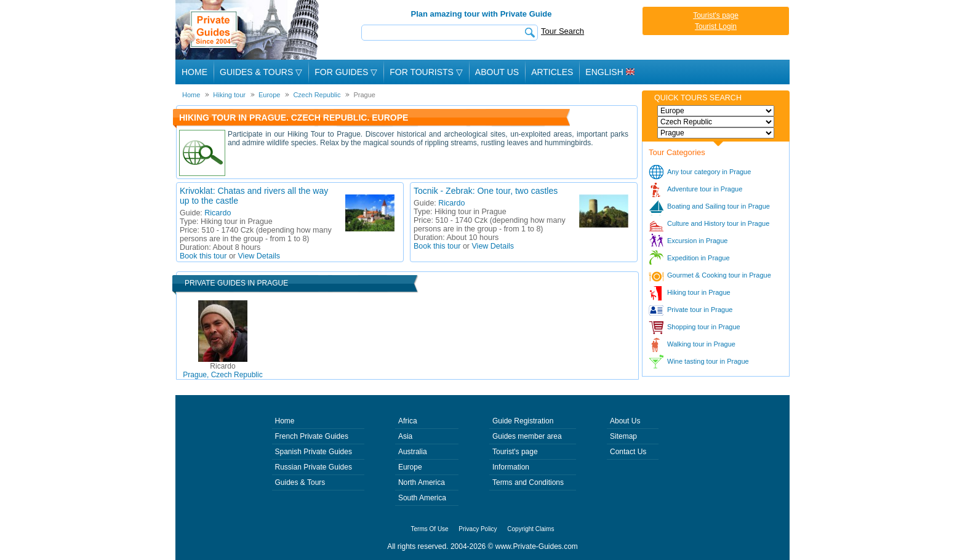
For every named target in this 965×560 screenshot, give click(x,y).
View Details (259, 256)
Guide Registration (523, 421)
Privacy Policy (478, 529)
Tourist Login (716, 26)
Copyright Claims (531, 529)
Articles (552, 72)
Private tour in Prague (700, 310)
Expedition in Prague (699, 258)
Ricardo (218, 213)
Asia (405, 436)
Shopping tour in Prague (704, 327)
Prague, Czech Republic (222, 370)
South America (422, 498)
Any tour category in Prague (709, 172)
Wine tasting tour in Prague (708, 361)
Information (511, 467)
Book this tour (203, 256)
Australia (413, 452)
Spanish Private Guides (314, 452)
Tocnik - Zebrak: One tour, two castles (486, 191)
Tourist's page (716, 15)
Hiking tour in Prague (699, 292)
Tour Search (563, 31)
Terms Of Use (430, 529)
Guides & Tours (300, 482)
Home (194, 72)
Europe (410, 467)
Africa (408, 421)
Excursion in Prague (697, 241)
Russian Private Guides (314, 467)
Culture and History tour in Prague (718, 223)
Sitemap (623, 436)
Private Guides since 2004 (248, 30)
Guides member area (527, 436)
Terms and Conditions (528, 482)
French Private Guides (312, 436)
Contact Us (628, 452)
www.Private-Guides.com (537, 546)
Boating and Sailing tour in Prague (719, 206)
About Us (497, 72)
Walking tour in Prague (701, 344)
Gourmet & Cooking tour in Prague (719, 275)
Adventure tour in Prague (705, 189)
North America (422, 482)
